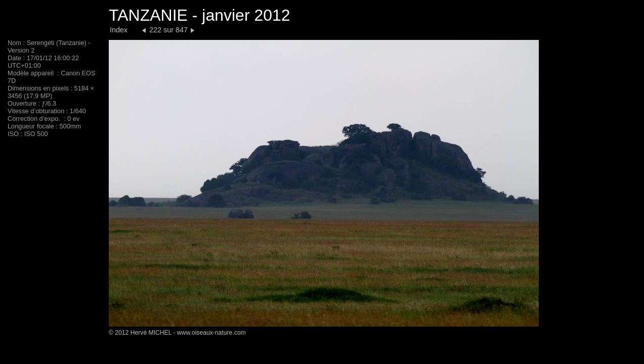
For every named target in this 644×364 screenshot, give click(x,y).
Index (119, 30)
